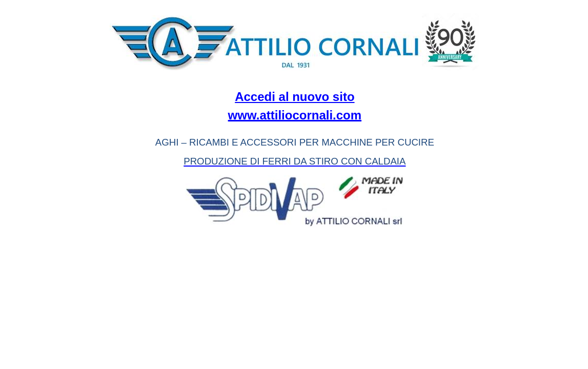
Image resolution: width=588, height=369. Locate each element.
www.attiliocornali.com (295, 115)
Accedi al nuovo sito (295, 97)
